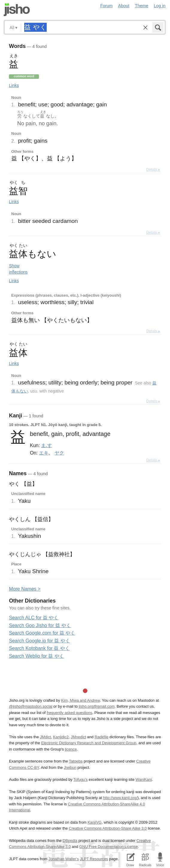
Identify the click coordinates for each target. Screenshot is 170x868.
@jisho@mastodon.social (31, 706)
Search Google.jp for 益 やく (40, 641)
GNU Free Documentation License (109, 847)
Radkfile (101, 737)
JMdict (45, 737)
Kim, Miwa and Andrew (80, 700)
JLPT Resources (94, 859)
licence (71, 749)
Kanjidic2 (61, 737)
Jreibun (70, 767)
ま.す (46, 445)
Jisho (17, 10)
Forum (107, 6)
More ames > (25, 589)
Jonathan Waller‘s (64, 859)
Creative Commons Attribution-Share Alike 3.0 (108, 828)
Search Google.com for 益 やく (42, 633)
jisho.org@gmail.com (97, 706)
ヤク (59, 453)
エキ (44, 453)
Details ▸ (153, 170)
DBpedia (70, 841)
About (124, 6)
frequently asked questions (69, 713)
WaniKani (144, 779)
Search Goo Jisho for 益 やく (40, 625)
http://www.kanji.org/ (120, 798)
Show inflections (18, 269)
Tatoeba (76, 761)
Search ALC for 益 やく (34, 618)
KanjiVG (94, 822)
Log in (160, 6)
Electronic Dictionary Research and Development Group (89, 743)
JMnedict (78, 737)
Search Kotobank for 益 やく (39, 648)
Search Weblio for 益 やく (37, 656)
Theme (142, 6)
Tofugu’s (80, 779)
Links (14, 85)
